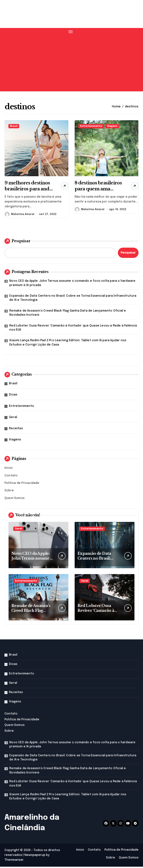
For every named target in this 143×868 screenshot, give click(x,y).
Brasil (14, 126)
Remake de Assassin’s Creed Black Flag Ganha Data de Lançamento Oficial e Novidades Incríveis (68, 314)
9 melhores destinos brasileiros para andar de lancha (29, 193)
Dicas (13, 396)
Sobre (9, 492)
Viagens (112, 126)
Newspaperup (35, 856)
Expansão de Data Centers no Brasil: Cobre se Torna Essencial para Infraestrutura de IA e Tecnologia (73, 299)
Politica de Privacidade (22, 484)
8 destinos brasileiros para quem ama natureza (94, 193)
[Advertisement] (72, 62)
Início (9, 469)
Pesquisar (18, 242)
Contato (11, 477)
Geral (13, 419)
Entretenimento (91, 126)
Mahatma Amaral (20, 215)
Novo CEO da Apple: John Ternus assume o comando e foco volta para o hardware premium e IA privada (72, 284)
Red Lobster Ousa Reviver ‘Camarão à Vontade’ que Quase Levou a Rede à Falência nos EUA (73, 329)
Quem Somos (15, 499)
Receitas (16, 430)
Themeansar (14, 861)
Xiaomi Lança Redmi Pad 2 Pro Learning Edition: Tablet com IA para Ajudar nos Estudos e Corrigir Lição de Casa (68, 344)
